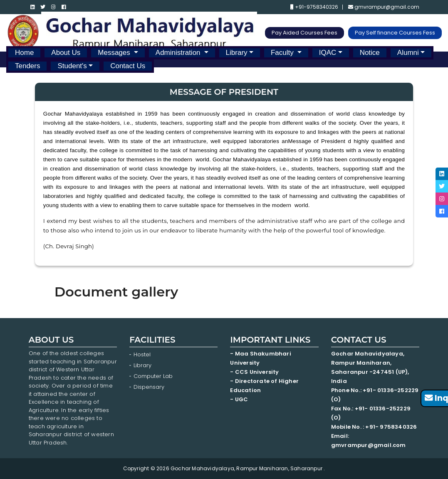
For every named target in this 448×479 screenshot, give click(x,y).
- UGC (239, 399)
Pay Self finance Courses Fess (395, 33)
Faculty (283, 53)
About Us (66, 53)
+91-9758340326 (314, 7)
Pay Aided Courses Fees (304, 33)
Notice (370, 53)
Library (237, 53)
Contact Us (128, 66)
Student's (72, 66)
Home (24, 53)
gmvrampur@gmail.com (384, 7)
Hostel (142, 354)
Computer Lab (154, 376)
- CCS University (254, 372)
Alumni (408, 53)
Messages (115, 53)
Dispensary (149, 387)
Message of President (318, 141)
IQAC (328, 53)
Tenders (27, 66)
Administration (179, 53)
